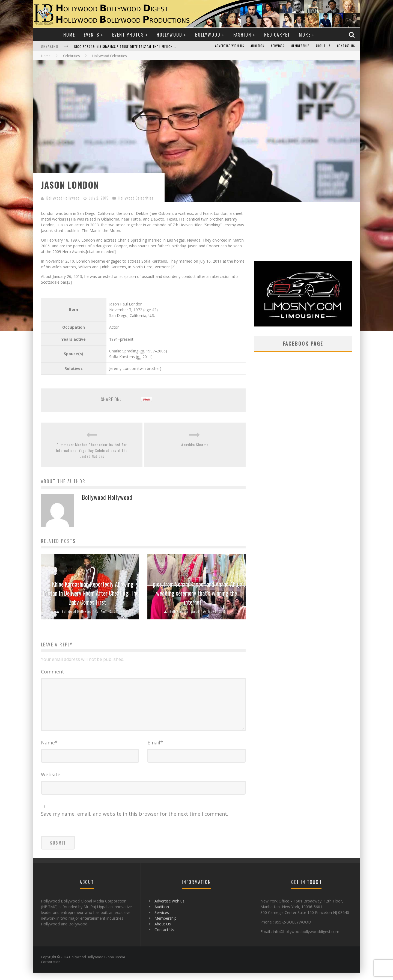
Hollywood (169, 35)
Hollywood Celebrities (136, 198)
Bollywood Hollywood (63, 198)
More (305, 35)
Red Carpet (277, 35)
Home (69, 35)
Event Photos (128, 35)
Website (51, 782)
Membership (300, 46)
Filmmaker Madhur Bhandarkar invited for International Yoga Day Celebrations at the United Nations (92, 450)
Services (278, 46)
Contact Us (346, 46)
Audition (257, 46)
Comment (53, 672)
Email (155, 750)
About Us (323, 46)
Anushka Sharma (195, 445)
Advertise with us (230, 46)
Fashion (242, 35)
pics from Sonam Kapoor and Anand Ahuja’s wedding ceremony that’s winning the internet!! (199, 593)
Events (92, 35)
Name (49, 750)
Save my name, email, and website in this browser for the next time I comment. (135, 821)
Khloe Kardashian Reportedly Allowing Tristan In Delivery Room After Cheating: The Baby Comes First (90, 593)
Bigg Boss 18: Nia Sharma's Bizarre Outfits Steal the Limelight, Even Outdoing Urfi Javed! (146, 47)
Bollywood (208, 35)
